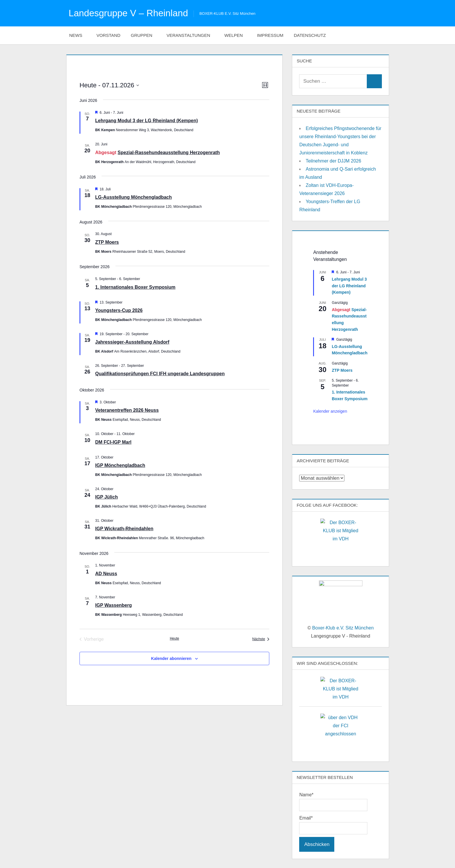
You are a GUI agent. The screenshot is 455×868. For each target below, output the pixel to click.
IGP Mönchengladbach (120, 465)
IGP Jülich (106, 497)
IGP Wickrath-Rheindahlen (124, 529)
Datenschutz (313, 35)
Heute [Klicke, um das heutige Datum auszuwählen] (174, 638)
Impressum (270, 35)
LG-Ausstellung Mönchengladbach (133, 197)
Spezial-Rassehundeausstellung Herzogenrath (169, 152)
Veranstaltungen (191, 35)
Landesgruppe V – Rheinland (129, 13)
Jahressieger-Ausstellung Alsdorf (132, 342)
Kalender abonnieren (171, 658)
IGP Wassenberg (113, 605)
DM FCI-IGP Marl (113, 442)
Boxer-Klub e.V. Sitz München (343, 628)
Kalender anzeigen (330, 411)
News (79, 35)
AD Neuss (106, 573)
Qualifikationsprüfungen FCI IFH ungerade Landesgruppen (160, 374)
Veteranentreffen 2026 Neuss (127, 410)
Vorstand (109, 35)
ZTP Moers (107, 242)
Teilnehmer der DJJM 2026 (333, 161)
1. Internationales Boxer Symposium (135, 287)
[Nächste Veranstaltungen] (261, 639)
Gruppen (145, 35)
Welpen (236, 35)
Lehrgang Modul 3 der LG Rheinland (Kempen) (147, 121)
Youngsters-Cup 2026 (119, 310)
